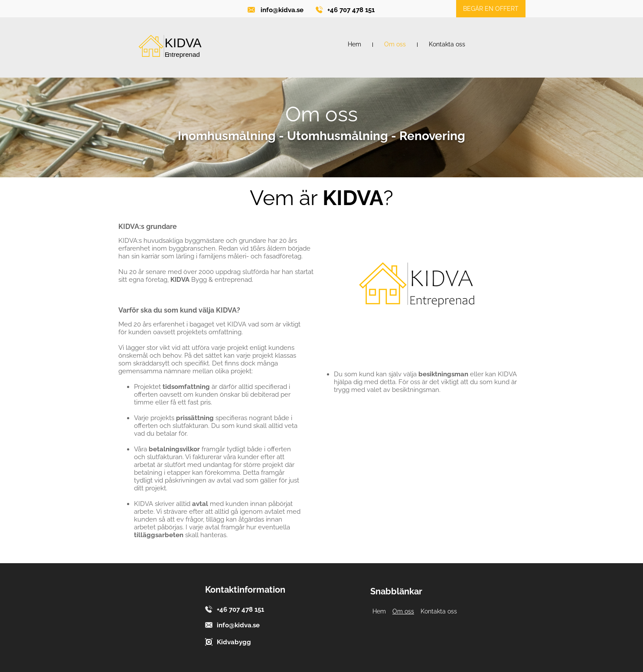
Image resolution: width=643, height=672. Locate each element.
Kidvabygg (234, 642)
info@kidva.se (282, 10)
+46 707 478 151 (351, 10)
